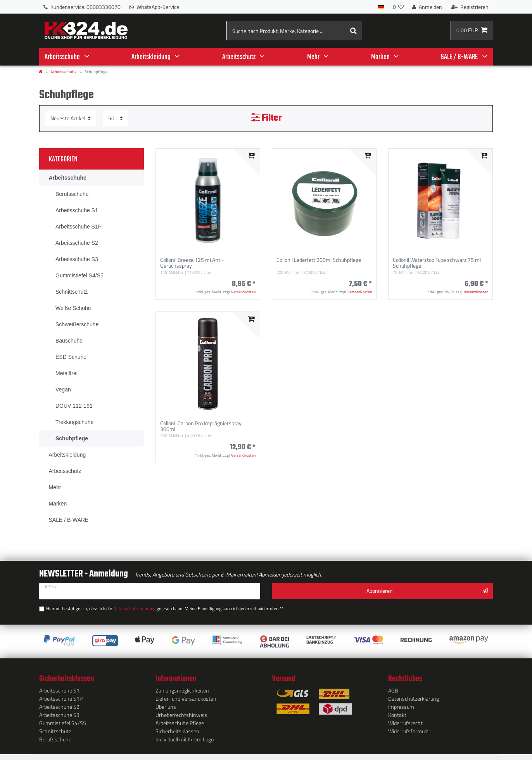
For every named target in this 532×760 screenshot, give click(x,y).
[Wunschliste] (398, 7)
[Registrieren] (470, 7)
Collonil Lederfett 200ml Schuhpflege (319, 260)
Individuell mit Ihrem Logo (185, 738)
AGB (393, 689)
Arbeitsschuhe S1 (59, 689)
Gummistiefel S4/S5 (63, 721)
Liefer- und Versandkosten (186, 697)
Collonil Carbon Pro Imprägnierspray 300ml (201, 426)
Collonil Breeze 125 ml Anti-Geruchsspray (192, 263)
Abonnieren (427, 591)
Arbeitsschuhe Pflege (180, 721)
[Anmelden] (427, 7)
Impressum (401, 705)
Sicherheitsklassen (177, 730)
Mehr (313, 57)
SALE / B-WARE (459, 57)
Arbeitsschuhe (62, 57)
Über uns (166, 705)
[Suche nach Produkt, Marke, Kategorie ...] (294, 31)
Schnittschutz (55, 730)
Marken (380, 57)
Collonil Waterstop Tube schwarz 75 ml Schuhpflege (437, 263)
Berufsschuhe (55, 738)
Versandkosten (243, 292)
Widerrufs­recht (405, 721)
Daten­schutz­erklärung (414, 697)
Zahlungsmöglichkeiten (182, 689)
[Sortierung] (71, 119)
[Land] (381, 7)
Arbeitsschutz (239, 57)
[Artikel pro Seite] (116, 119)
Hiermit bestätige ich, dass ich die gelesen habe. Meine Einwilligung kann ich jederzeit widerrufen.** (156, 608)
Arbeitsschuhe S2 (59, 705)
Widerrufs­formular (409, 730)
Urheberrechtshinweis (181, 713)
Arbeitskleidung (151, 57)
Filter (266, 118)
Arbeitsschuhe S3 (59, 713)
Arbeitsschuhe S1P (61, 697)
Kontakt (397, 713)
